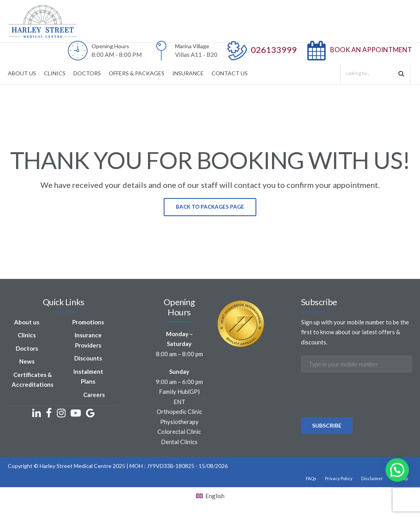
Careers (94, 395)
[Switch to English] (210, 497)
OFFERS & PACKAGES (137, 73)
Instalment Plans (88, 377)
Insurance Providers (88, 341)
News (27, 362)
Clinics (27, 336)
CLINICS (55, 73)
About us (27, 322)
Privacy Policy (339, 479)
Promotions (88, 322)
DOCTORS (87, 73)
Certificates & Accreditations (33, 380)
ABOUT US (22, 73)
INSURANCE (188, 73)
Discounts (88, 359)
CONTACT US (230, 73)
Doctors (27, 349)
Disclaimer (372, 479)
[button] (397, 470)
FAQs (311, 479)
